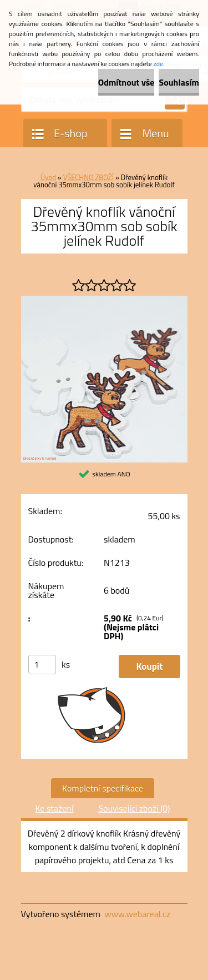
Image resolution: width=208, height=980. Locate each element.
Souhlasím (179, 82)
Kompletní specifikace (103, 788)
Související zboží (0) (134, 808)
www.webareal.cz (137, 914)
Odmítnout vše (126, 82)
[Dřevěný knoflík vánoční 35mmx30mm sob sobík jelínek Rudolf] (104, 300)
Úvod (48, 177)
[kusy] (42, 665)
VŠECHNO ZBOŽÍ (88, 177)
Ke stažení (54, 808)
